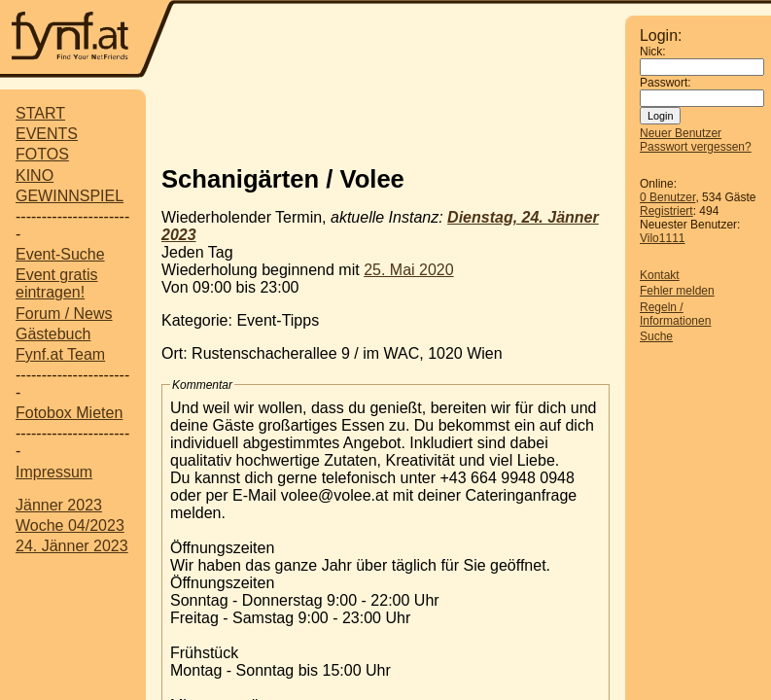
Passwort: (666, 83)
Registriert (666, 211)
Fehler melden (677, 291)
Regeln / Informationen (675, 314)
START (40, 113)
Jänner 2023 (59, 505)
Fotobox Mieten (69, 413)
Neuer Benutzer (681, 133)
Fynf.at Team (60, 354)
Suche (656, 336)
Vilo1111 (663, 238)
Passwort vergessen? (696, 147)
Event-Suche (60, 254)
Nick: (653, 52)
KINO (35, 175)
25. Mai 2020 (409, 270)
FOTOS (42, 154)
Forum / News (64, 314)
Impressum (54, 472)
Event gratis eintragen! (56, 283)
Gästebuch (53, 334)
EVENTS (47, 134)
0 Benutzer (667, 197)
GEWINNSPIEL (70, 196)
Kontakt (660, 275)
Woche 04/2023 (70, 525)
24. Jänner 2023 (72, 546)
